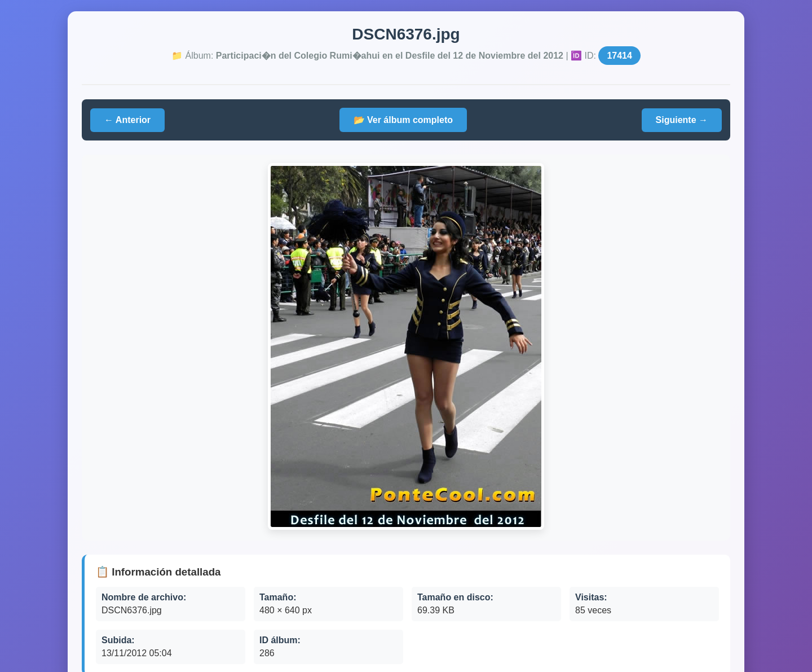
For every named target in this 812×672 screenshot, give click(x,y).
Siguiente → (682, 120)
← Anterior (127, 120)
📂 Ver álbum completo (403, 120)
